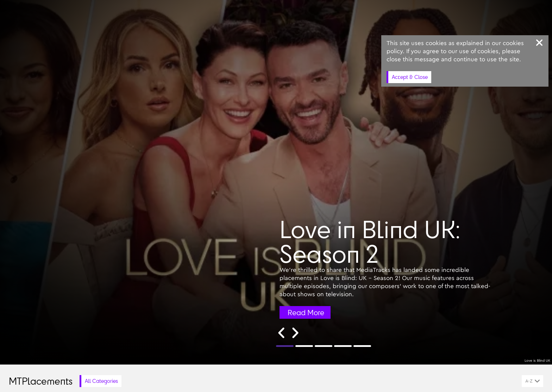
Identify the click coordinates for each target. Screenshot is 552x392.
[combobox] (532, 381)
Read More (306, 312)
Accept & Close (410, 77)
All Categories (101, 381)
